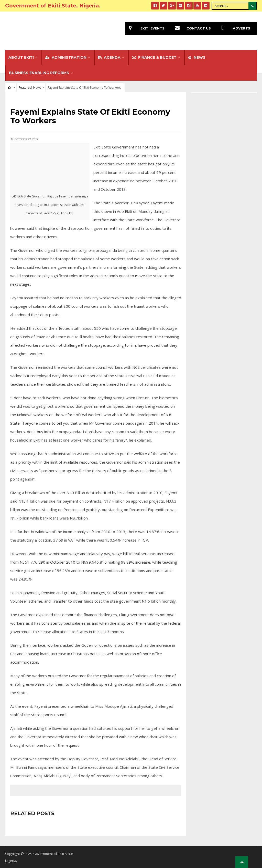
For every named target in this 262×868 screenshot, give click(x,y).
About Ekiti (21, 57)
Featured (25, 88)
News (37, 88)
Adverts (234, 28)
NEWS (197, 57)
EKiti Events (145, 28)
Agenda (109, 57)
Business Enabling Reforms (39, 73)
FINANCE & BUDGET (154, 57)
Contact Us (191, 28)
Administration (66, 57)
